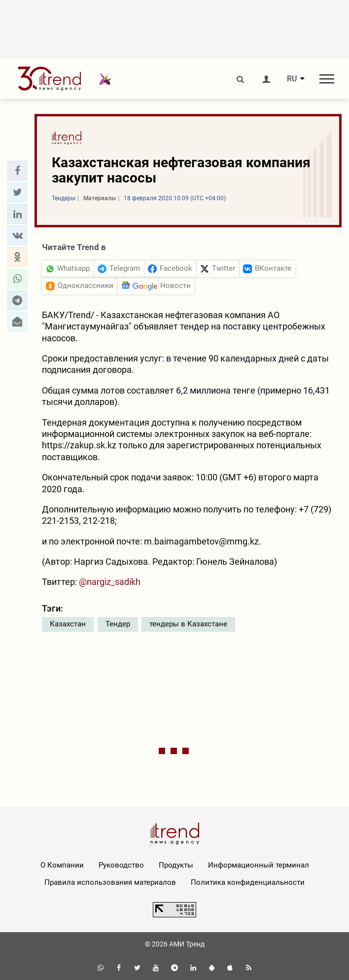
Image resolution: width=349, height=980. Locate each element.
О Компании (62, 865)
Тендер (118, 624)
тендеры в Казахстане (188, 624)
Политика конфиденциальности (248, 882)
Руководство (121, 865)
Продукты (176, 865)
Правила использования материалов (110, 882)
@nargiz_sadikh (110, 582)
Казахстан (68, 624)
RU (292, 79)
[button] (17, 171)
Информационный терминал (259, 865)
